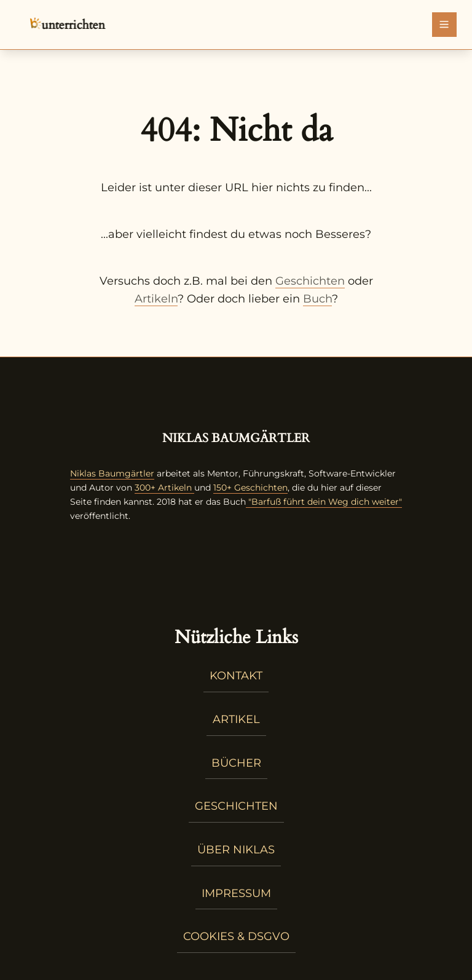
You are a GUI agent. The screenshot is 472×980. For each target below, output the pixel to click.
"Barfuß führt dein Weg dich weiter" (324, 502)
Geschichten (310, 281)
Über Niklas (236, 850)
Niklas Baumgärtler (112, 473)
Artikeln (156, 299)
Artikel (236, 719)
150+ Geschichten (250, 488)
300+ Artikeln (163, 488)
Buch (317, 299)
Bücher (236, 763)
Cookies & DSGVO (236, 936)
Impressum (236, 893)
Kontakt (236, 676)
